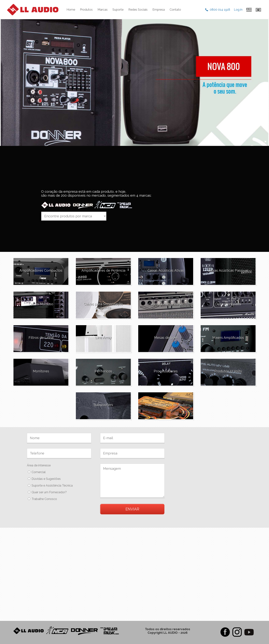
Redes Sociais (138, 10)
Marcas (103, 10)
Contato (175, 10)
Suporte (118, 10)
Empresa (159, 10)
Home (71, 10)
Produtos (86, 10)
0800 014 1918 (220, 10)
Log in (238, 10)
